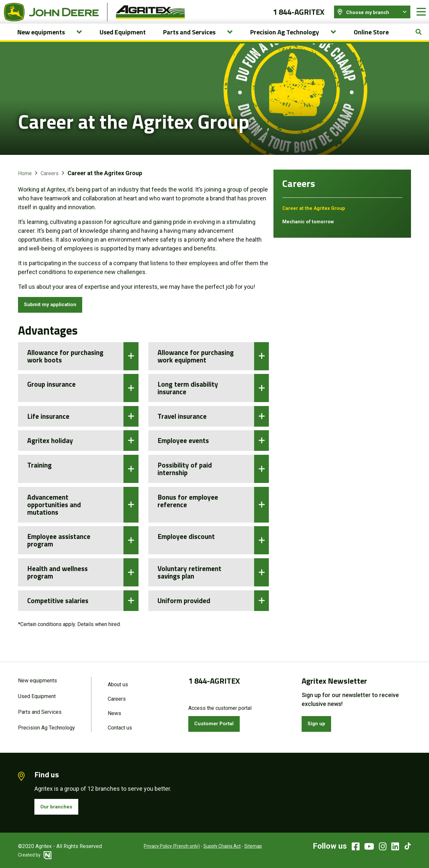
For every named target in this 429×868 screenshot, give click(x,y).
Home (25, 180)
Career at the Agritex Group (317, 215)
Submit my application (55, 312)
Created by (35, 855)
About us (118, 681)
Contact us (120, 726)
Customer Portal (217, 721)
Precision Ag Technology (47, 726)
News (114, 711)
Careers (50, 180)
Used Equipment (123, 38)
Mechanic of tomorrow (311, 228)
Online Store (371, 38)
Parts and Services (40, 709)
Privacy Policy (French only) (164, 846)
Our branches (59, 806)
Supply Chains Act (214, 846)
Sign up (318, 721)
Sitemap (245, 846)
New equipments (37, 677)
